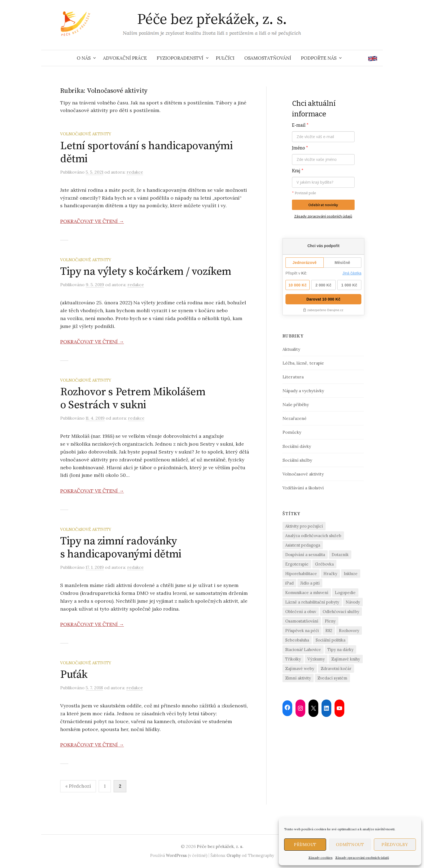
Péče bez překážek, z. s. (220, 846)
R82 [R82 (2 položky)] (329, 631)
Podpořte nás (319, 58)
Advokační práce (125, 58)
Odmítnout (350, 845)
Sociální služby (297, 460)
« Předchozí (78, 786)
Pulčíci (225, 58)
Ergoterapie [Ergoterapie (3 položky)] (297, 564)
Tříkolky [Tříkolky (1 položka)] (293, 659)
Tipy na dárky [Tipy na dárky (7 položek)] (341, 650)
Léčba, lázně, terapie (303, 363)
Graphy (234, 855)
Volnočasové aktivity (86, 134)
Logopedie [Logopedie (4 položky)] (345, 593)
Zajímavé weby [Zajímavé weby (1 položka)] (300, 668)
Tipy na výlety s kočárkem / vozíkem (146, 272)
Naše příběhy (296, 404)
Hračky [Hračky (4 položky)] (330, 574)
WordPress (176, 855)
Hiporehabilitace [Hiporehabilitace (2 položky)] (301, 574)
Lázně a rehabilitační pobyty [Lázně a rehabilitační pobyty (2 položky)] (312, 602)
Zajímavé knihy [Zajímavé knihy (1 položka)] (346, 659)
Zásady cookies (321, 858)
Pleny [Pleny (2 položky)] (330, 621)
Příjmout (305, 845)
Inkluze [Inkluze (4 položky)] (351, 574)
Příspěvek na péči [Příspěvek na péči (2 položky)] (302, 631)
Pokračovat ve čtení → (92, 221)
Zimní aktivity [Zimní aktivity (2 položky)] (298, 678)
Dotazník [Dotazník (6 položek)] (340, 555)
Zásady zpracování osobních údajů (362, 858)
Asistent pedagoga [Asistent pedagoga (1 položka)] (303, 545)
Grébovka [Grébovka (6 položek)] (324, 564)
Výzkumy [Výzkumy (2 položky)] (316, 659)
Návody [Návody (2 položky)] (353, 602)
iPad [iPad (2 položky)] (289, 583)
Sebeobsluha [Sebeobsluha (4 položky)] (297, 640)
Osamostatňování (268, 58)
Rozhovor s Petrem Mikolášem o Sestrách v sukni (133, 398)
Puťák (74, 675)
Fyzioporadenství (180, 58)
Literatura (293, 377)
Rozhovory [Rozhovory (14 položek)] (349, 631)
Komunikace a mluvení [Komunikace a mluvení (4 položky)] (307, 593)
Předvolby (395, 845)
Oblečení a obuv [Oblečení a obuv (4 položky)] (301, 612)
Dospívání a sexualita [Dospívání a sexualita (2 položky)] (305, 555)
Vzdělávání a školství (303, 488)
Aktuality (291, 349)
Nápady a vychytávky (303, 391)
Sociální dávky (297, 446)
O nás (84, 58)
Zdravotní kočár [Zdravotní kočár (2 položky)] (336, 668)
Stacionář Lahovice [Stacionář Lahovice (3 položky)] (303, 650)
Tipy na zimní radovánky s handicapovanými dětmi (121, 548)
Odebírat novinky (323, 205)
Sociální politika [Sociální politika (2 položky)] (330, 640)
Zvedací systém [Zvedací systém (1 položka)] (332, 678)
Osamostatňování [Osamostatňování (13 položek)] (302, 621)
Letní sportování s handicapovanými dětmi (146, 152)
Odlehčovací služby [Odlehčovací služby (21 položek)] (341, 612)
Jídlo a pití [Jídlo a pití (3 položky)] (310, 583)
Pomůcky (292, 432)
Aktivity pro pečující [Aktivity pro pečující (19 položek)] (304, 526)
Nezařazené (295, 418)
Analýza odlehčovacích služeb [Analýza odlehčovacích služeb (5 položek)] (313, 536)
